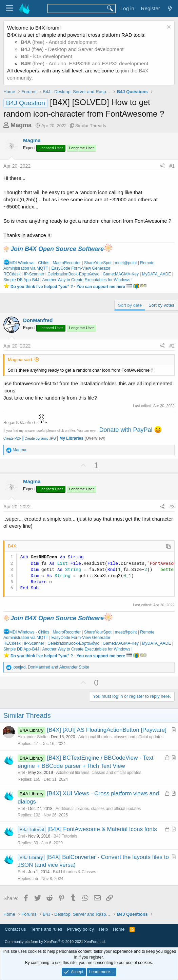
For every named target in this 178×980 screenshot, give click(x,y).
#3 (172, 507)
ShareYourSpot (98, 263)
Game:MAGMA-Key (121, 274)
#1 (172, 166)
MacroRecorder (67, 263)
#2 (172, 346)
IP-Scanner (34, 274)
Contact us (15, 929)
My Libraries (71, 438)
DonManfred (38, 320)
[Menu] (9, 9)
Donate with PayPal (126, 430)
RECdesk (12, 274)
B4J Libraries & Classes (74, 872)
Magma (21, 125)
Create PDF (12, 438)
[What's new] (170, 8)
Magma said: (20, 360)
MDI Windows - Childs (26, 263)
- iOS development (46, 56)
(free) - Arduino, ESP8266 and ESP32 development (84, 63)
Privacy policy (81, 929)
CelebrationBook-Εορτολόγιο (73, 274)
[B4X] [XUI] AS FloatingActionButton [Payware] (107, 730)
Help (104, 929)
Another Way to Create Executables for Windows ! (87, 280)
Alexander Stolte (33, 737)
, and (51, 667)
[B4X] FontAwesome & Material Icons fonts (102, 829)
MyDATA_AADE (157, 274)
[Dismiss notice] (168, 28)
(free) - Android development (59, 42)
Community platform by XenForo (55, 942)
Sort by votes (161, 305)
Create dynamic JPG (39, 438)
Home (119, 929)
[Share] (162, 166)
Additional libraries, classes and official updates (121, 737)
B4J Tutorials (65, 836)
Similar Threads (91, 126)
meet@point (126, 263)
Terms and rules (46, 929)
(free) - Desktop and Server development (72, 49)
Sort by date (130, 305)
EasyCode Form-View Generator (81, 268)
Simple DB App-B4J (21, 280)
